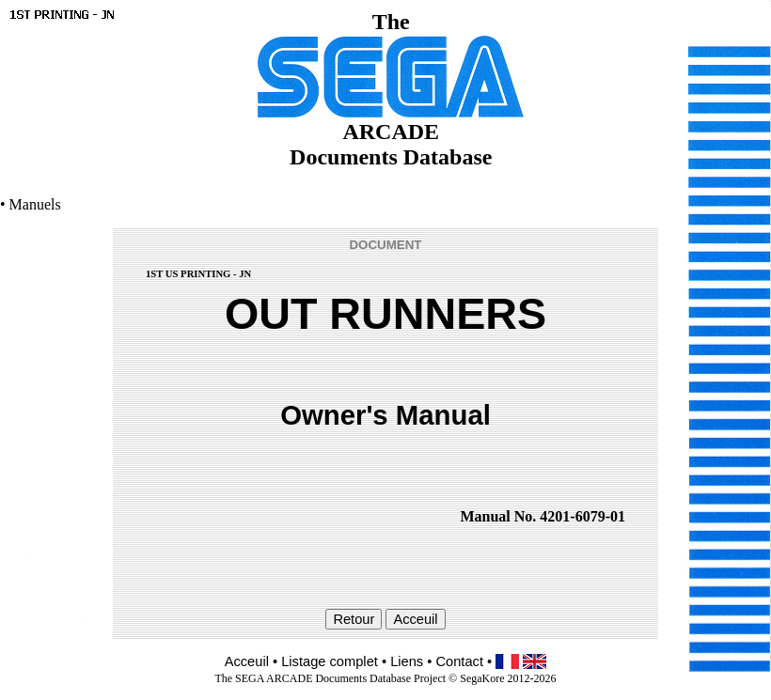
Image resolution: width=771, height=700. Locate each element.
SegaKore (482, 678)
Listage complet (330, 661)
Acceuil (247, 661)
